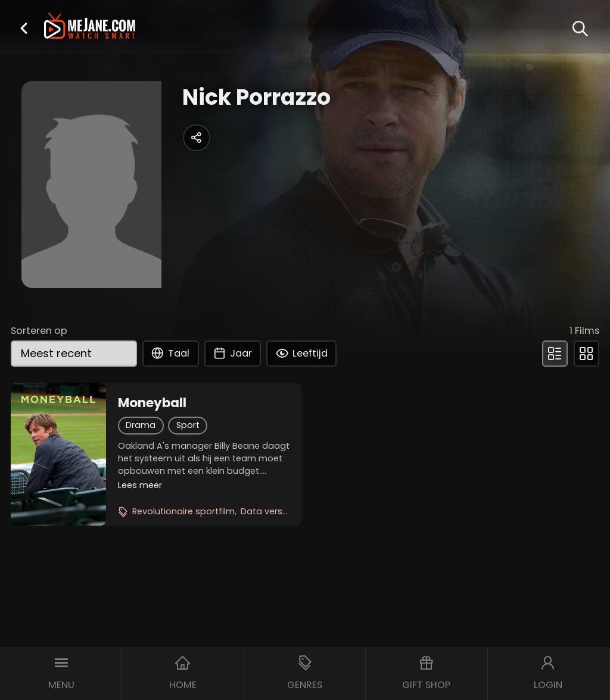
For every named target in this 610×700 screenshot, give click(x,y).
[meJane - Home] (90, 27)
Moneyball (152, 403)
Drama (141, 425)
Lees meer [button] (140, 485)
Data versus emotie (283, 511)
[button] (24, 28)
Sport (188, 425)
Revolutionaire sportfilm (183, 511)
